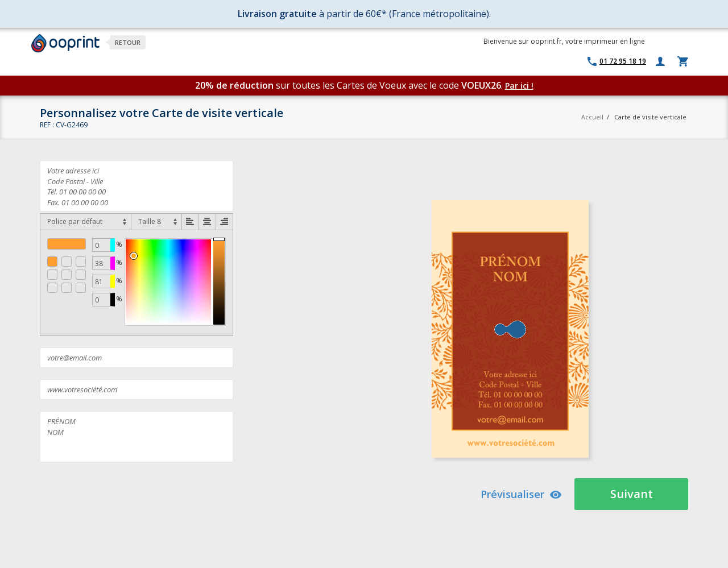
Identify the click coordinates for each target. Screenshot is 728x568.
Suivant (632, 494)
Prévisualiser (521, 494)
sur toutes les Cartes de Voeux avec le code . (350, 85)
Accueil (592, 117)
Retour (128, 42)
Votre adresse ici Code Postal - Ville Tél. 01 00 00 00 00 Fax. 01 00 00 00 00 (136, 186)
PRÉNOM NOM (136, 437)
